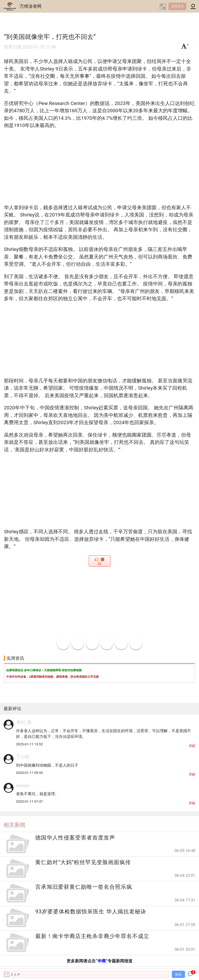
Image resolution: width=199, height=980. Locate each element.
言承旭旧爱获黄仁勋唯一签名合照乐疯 (84, 887)
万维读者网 (30, 6)
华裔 (102, 961)
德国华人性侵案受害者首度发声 (75, 838)
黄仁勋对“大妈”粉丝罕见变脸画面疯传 (83, 862)
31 (99, 564)
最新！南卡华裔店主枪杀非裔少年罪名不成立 (92, 936)
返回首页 (177, 6)
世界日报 (13, 47)
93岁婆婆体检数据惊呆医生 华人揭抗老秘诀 (91, 912)
